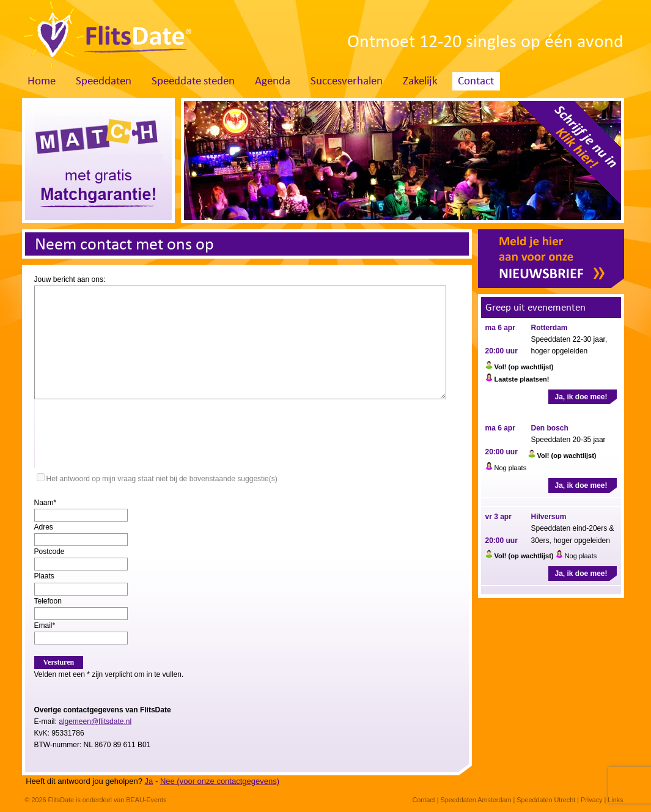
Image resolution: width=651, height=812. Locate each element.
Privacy (591, 800)
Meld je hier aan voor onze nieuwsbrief (551, 259)
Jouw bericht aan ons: (70, 279)
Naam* (46, 503)
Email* (45, 626)
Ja (149, 781)
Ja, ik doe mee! (581, 397)
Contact (476, 82)
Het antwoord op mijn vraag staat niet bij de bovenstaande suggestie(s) (162, 479)
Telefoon (48, 601)
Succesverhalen (347, 82)
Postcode (50, 552)
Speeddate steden (193, 82)
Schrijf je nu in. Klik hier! (565, 157)
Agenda (273, 82)
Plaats (44, 576)
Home (42, 82)
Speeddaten (104, 82)
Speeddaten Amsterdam (476, 800)
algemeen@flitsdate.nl (95, 722)
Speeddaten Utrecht (546, 800)
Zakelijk (420, 82)
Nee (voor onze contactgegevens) (220, 781)
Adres (44, 527)
